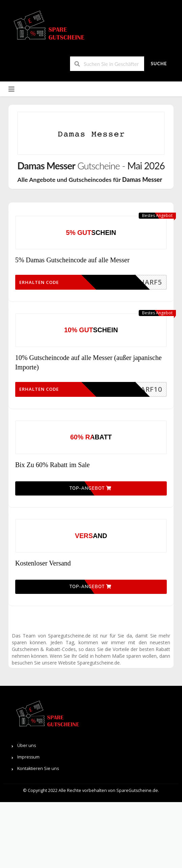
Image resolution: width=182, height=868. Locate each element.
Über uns (27, 811)
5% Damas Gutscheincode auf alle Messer (72, 269)
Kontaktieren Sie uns (38, 834)
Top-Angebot (90, 535)
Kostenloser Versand (43, 619)
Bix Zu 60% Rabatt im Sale (53, 502)
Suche (159, 64)
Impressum (28, 823)
